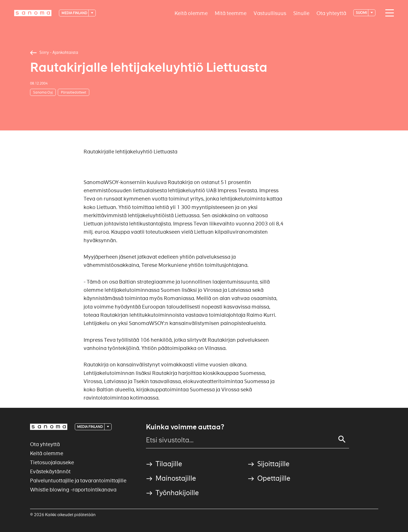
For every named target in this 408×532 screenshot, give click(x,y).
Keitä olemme (191, 13)
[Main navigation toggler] (388, 13)
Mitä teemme (231, 13)
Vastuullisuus (270, 13)
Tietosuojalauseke (52, 462)
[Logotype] (33, 13)
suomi (362, 13)
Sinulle (301, 13)
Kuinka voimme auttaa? (185, 427)
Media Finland (75, 13)
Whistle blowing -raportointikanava (73, 490)
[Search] (342, 439)
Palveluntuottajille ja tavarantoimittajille (78, 481)
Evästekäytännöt (50, 471)
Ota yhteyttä (331, 13)
